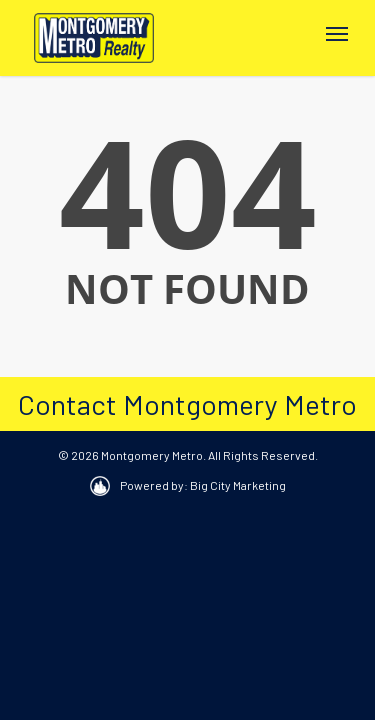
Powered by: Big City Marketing (203, 485)
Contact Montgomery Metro (187, 404)
